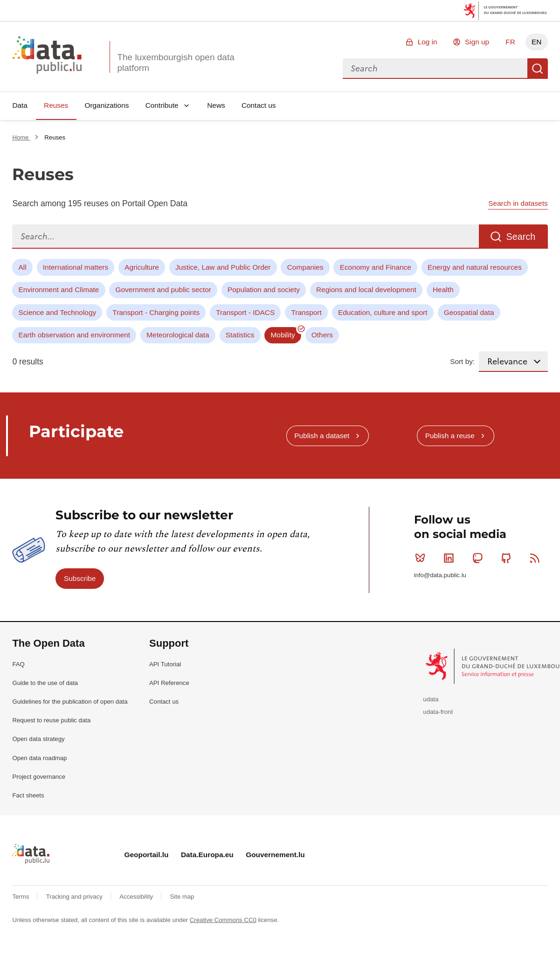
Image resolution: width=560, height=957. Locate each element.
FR (510, 42)
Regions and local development (366, 290)
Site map (182, 897)
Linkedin (451, 558)
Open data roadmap (39, 758)
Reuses (56, 105)
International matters (76, 267)
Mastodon (480, 558)
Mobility (283, 335)
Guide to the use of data (45, 683)
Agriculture (142, 267)
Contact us (259, 105)
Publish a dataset (322, 436)
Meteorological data (178, 335)
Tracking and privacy (75, 897)
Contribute (162, 105)
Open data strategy (38, 739)
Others (322, 335)
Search (538, 69)
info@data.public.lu (440, 575)
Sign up (477, 42)
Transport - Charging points (156, 312)
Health (443, 290)
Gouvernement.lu (275, 855)
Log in (428, 42)
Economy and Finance (376, 267)
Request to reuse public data (51, 720)
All (23, 267)
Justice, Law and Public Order (223, 267)
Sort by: (462, 361)
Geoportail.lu (147, 855)
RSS (537, 558)
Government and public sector (163, 290)
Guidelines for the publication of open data (70, 702)
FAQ (18, 664)
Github (508, 558)
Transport (306, 312)
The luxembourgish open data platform (176, 63)
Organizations (107, 105)
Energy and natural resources (475, 267)
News (216, 105)
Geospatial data (469, 312)
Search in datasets (518, 203)
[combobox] (435, 69)
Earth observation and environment (75, 335)
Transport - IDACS (245, 312)
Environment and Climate (59, 290)
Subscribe (80, 578)
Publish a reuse (450, 436)
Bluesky (422, 558)
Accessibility (137, 897)
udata (431, 699)
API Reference (169, 683)
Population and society (264, 290)
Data (20, 105)
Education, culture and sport (383, 312)
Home (21, 137)
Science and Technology (58, 312)
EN (536, 42)
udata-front (438, 712)
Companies (305, 267)
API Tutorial (165, 664)
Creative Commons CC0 (223, 920)
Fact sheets (28, 795)
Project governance (39, 777)
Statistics (240, 335)
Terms (21, 897)
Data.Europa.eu (207, 855)
